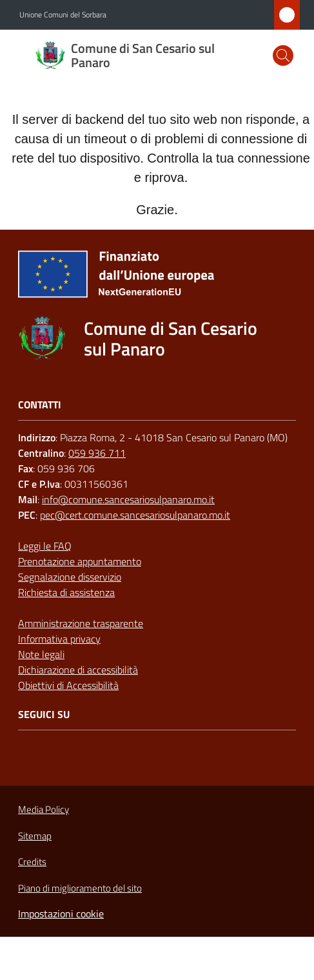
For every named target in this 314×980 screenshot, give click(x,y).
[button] (283, 55)
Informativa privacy (59, 639)
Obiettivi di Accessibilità (68, 685)
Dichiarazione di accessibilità (78, 670)
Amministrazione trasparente (81, 623)
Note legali (41, 654)
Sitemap (35, 836)
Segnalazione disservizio (70, 577)
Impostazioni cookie (61, 914)
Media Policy (44, 809)
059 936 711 (97, 453)
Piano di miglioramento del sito (80, 888)
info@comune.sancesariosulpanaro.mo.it (128, 499)
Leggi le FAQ (45, 546)
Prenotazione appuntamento (80, 561)
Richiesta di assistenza (66, 592)
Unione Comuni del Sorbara (63, 15)
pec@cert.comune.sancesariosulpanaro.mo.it (135, 515)
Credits (32, 862)
